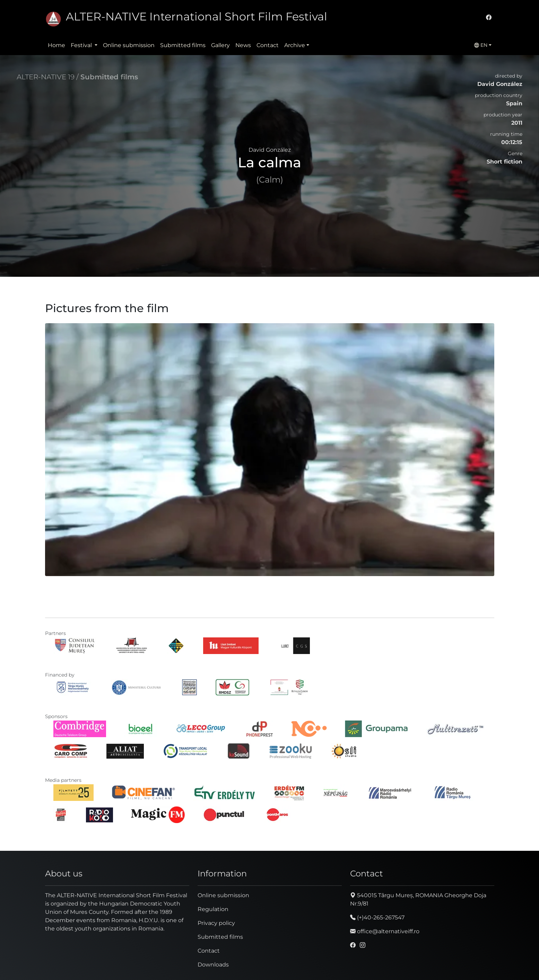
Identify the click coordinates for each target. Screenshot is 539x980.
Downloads (213, 965)
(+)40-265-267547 (377, 917)
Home (56, 45)
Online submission (129, 45)
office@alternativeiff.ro (385, 931)
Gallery (220, 45)
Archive (295, 45)
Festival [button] (82, 45)
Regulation (213, 909)
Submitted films (183, 45)
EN (481, 45)
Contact (268, 45)
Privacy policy (216, 923)
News (243, 45)
